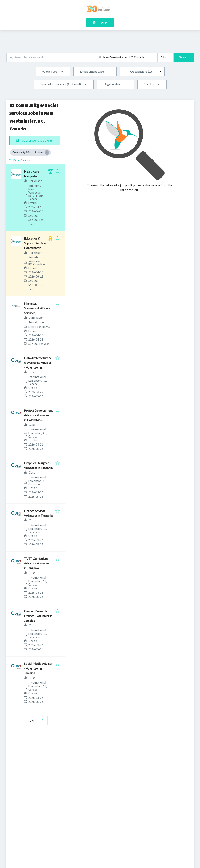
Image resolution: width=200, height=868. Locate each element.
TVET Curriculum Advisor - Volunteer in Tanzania (37, 563)
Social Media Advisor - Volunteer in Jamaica (38, 668)
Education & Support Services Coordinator (35, 243)
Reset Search (20, 160)
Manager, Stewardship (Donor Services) (37, 308)
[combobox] (51, 57)
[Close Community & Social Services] (47, 152)
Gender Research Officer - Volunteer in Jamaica (38, 616)
